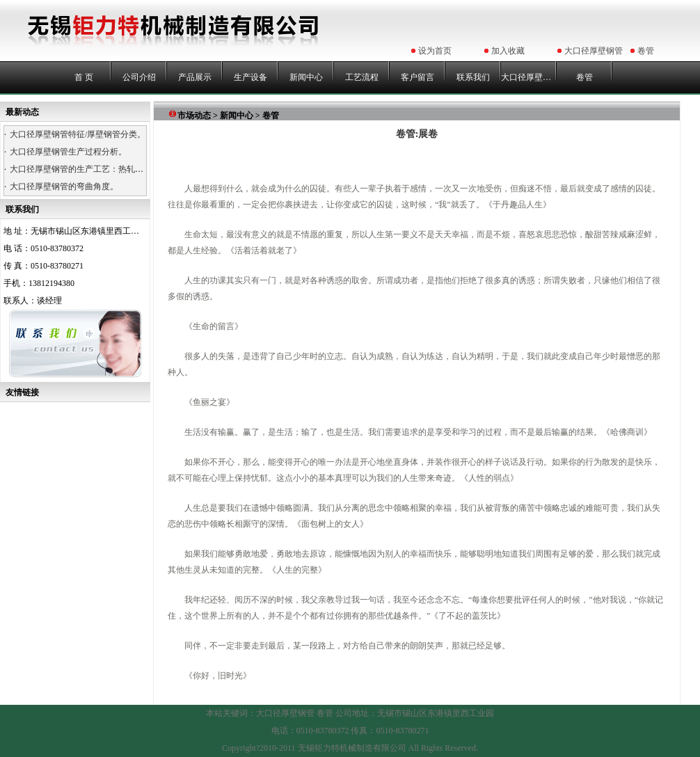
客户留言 (417, 77)
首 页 (84, 77)
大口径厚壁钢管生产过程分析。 (68, 152)
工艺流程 (362, 77)
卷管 (646, 51)
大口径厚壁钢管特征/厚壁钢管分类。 (78, 134)
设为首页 (435, 51)
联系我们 (473, 77)
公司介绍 (139, 77)
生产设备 (250, 77)
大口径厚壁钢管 (594, 51)
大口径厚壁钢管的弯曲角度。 (64, 186)
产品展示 (195, 77)
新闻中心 (306, 77)
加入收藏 (508, 51)
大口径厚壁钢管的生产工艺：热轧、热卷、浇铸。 (102, 169)
